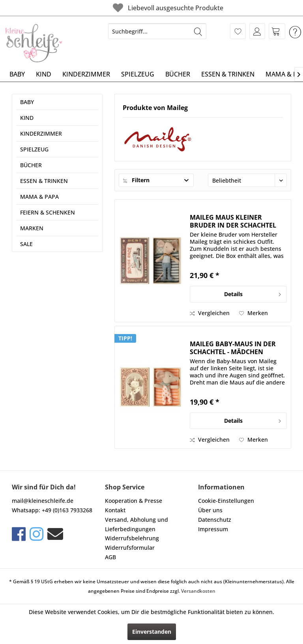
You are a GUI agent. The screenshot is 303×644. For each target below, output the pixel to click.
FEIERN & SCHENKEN (48, 212)
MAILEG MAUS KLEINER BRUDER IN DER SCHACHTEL (233, 221)
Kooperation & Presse (134, 501)
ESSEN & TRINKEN (44, 181)
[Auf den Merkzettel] (253, 313)
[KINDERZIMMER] (86, 74)
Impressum (213, 529)
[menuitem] (157, 31)
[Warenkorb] (277, 31)
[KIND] (44, 74)
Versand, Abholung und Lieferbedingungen (137, 524)
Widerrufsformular (130, 548)
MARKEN (32, 228)
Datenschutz (215, 520)
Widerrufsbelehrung (132, 538)
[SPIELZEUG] (138, 74)
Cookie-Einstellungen (226, 501)
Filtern (136, 180)
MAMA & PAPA (39, 197)
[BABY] (17, 74)
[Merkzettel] (238, 31)
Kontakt (115, 510)
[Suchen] (198, 31)
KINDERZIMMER (41, 133)
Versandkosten (198, 591)
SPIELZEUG (34, 149)
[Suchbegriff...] (157, 31)
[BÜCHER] (178, 74)
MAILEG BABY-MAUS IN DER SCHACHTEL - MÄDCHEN (233, 348)
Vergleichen (210, 313)
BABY (27, 102)
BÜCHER (31, 165)
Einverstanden (152, 632)
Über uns (210, 510)
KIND (27, 118)
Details (253, 293)
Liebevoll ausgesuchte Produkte (142, 8)
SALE (26, 244)
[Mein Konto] (257, 31)
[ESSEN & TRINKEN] (228, 74)
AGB (110, 557)
